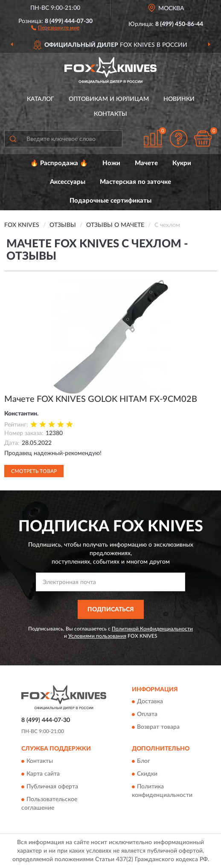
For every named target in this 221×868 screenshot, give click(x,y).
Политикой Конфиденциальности (152, 629)
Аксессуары (68, 182)
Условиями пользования (97, 636)
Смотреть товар (34, 471)
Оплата (147, 715)
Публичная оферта (52, 787)
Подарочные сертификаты (110, 201)
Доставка (150, 702)
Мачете (146, 163)
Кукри (182, 163)
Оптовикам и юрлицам (109, 99)
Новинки (179, 99)
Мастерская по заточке (135, 182)
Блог (144, 761)
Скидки (147, 774)
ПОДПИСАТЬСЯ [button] (111, 610)
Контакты (110, 114)
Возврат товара (158, 728)
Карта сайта (43, 774)
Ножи (111, 163)
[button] (55, 27)
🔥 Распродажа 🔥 (59, 163)
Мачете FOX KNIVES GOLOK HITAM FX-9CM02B (101, 399)
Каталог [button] (41, 99)
